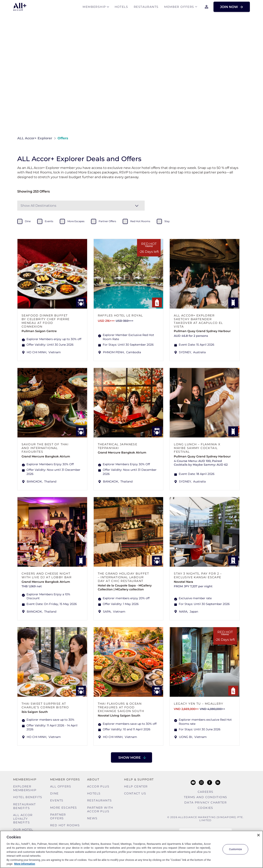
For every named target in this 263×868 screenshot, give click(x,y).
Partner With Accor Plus (100, 809)
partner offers (107, 221)
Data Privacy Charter (205, 802)
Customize (235, 849)
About (93, 779)
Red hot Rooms (65, 825)
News (92, 818)
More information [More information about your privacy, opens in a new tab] (25, 864)
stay (167, 221)
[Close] (258, 835)
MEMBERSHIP (94, 8)
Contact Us (135, 793)
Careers (206, 792)
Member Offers (179, 8)
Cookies (205, 808)
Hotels (121, 8)
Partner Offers (58, 816)
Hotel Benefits (28, 797)
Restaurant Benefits (24, 806)
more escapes (76, 221)
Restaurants (146, 8)
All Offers (61, 786)
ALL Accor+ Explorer (35, 138)
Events (57, 800)
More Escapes (64, 808)
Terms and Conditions (206, 797)
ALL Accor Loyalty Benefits (23, 819)
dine (28, 221)
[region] (131, 849)
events (49, 221)
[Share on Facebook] (242, 138)
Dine (54, 793)
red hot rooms (140, 221)
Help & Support (139, 779)
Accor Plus (98, 786)
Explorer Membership (25, 788)
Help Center (136, 786)
